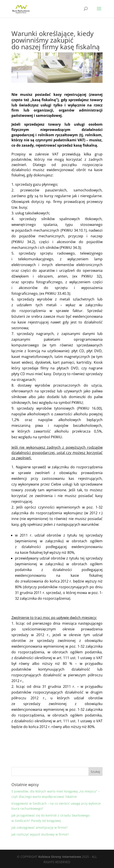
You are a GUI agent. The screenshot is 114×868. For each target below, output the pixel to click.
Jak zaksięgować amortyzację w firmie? (40, 827)
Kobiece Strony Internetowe (60, 857)
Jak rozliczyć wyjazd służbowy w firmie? (40, 834)
